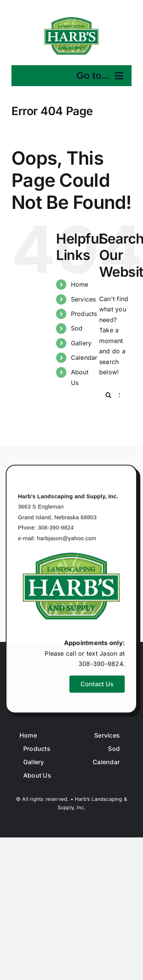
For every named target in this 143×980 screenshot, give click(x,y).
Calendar (84, 358)
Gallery (81, 343)
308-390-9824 (56, 529)
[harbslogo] (72, 19)
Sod (77, 328)
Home (80, 284)
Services (84, 299)
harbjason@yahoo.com (67, 539)
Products (84, 314)
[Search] (109, 395)
